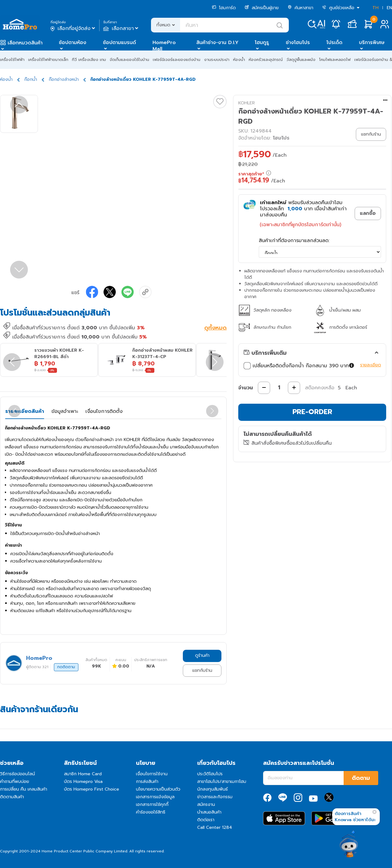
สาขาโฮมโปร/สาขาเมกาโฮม (222, 782)
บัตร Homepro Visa (83, 782)
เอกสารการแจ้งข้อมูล (155, 797)
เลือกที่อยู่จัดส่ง (73, 28)
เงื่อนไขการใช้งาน (152, 774)
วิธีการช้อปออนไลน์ (17, 774)
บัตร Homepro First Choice (92, 789)
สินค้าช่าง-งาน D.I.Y (217, 43)
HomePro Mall (164, 46)
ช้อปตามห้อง (73, 43)
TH (375, 8)
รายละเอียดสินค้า (25, 411)
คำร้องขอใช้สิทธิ (151, 812)
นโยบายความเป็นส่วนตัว (158, 789)
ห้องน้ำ (239, 60)
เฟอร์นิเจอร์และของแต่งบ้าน (177, 60)
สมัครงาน (206, 804)
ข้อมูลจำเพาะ (65, 411)
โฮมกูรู (262, 43)
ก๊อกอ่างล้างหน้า (64, 79)
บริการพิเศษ (372, 43)
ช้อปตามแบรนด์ (119, 43)
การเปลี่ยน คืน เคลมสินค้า (24, 789)
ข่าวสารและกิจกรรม (215, 797)
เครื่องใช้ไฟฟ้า (12, 60)
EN (389, 8)
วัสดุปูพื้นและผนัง (301, 60)
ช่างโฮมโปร (298, 43)
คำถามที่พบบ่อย (15, 782)
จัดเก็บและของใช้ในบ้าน (129, 60)
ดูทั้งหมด (215, 328)
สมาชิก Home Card (83, 774)
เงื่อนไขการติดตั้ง (104, 411)
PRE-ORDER (312, 412)
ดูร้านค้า (202, 655)
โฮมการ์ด (224, 8)
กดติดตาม (66, 667)
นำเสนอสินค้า (209, 812)
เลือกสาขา (121, 28)
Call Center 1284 (215, 827)
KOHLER (247, 103)
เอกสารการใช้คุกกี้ (152, 804)
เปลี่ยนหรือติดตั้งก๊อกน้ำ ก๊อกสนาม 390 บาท (299, 366)
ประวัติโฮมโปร (210, 774)
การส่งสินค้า (147, 782)
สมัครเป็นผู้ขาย (262, 8)
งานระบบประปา (217, 60)
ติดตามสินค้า (12, 797)
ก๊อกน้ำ (31, 79)
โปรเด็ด (334, 43)
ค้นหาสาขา (300, 8)
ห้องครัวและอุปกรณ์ (266, 60)
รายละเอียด (371, 365)
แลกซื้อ (368, 213)
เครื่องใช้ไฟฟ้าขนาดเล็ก (48, 60)
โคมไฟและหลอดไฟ (335, 60)
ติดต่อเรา (206, 820)
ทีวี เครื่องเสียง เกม (89, 60)
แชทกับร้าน (202, 670)
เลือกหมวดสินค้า (25, 43)
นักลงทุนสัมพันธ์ (213, 789)
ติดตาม (361, 778)
